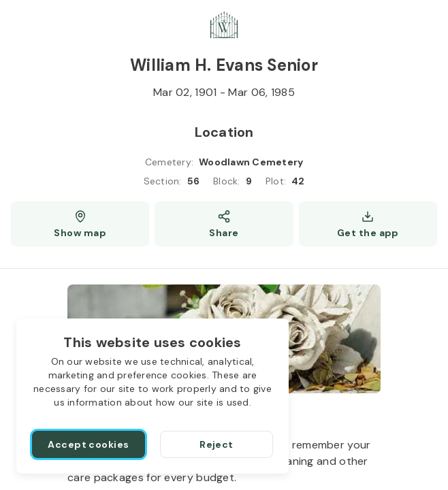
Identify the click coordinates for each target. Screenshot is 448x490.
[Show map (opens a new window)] (80, 224)
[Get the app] (368, 224)
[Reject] (217, 444)
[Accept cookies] (89, 444)
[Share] (224, 224)
